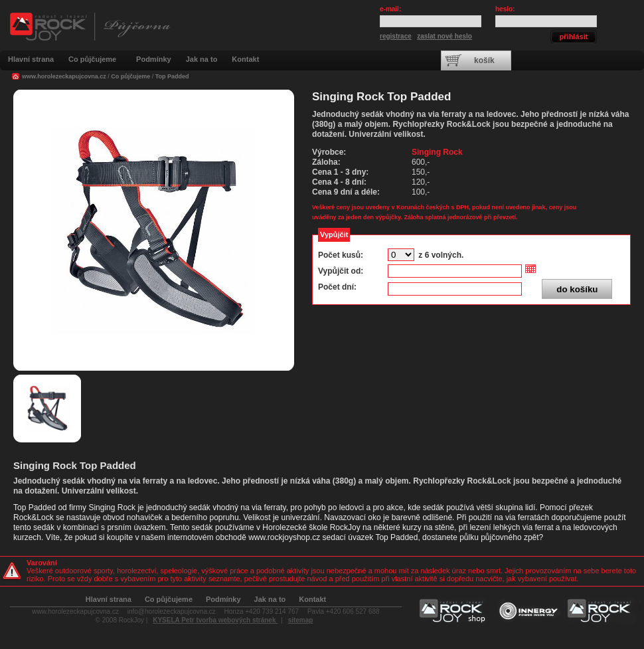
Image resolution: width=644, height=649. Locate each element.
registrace (396, 36)
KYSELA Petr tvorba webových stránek (215, 620)
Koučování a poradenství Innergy (529, 611)
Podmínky (154, 59)
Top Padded (172, 76)
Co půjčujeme (92, 59)
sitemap (301, 620)
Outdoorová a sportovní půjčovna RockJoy (90, 34)
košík (484, 60)
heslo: (505, 9)
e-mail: (390, 9)
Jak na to (202, 59)
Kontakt (245, 59)
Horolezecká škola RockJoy (604, 611)
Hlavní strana (31, 59)
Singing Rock (437, 152)
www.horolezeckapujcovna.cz (64, 76)
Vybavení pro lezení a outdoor (455, 611)
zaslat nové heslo (444, 36)
